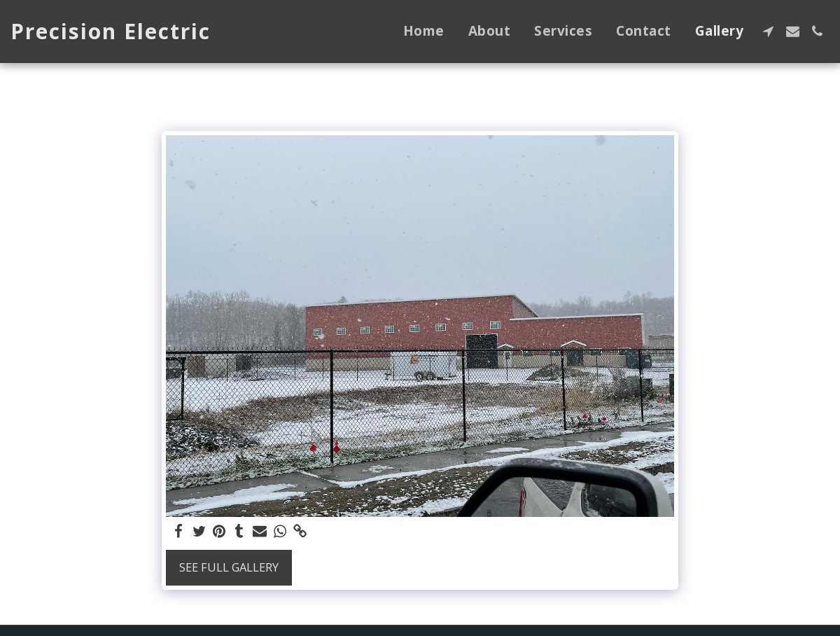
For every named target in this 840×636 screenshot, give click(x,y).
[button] (768, 31)
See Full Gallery (229, 567)
